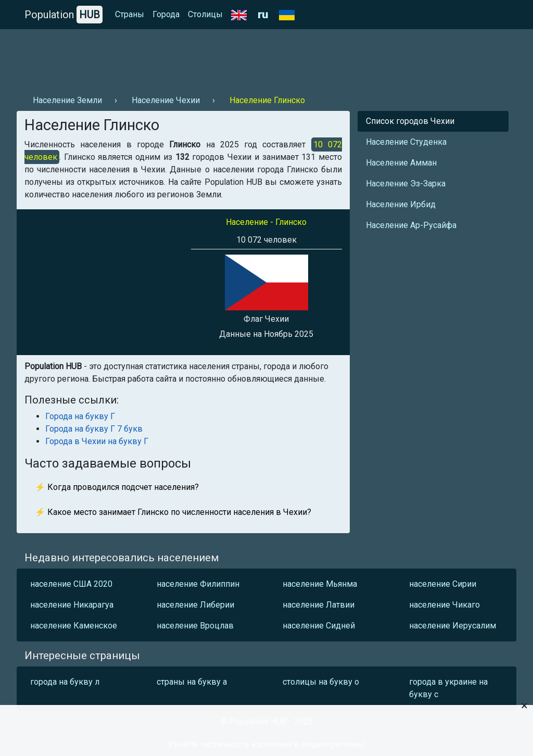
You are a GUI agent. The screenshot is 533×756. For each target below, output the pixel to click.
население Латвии (319, 605)
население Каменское (74, 626)
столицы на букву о (321, 682)
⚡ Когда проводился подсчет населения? (117, 487)
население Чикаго (445, 605)
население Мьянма (320, 584)
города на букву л (65, 682)
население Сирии (443, 584)
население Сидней (319, 626)
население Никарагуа (72, 605)
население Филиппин (198, 584)
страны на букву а (192, 682)
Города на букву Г (80, 416)
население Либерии (195, 605)
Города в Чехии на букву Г (97, 441)
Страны (130, 14)
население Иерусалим (453, 626)
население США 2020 (71, 584)
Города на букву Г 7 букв (94, 429)
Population (64, 15)
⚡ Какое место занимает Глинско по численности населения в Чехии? (173, 512)
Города (166, 14)
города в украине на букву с (448, 688)
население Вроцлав (195, 626)
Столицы (205, 14)
